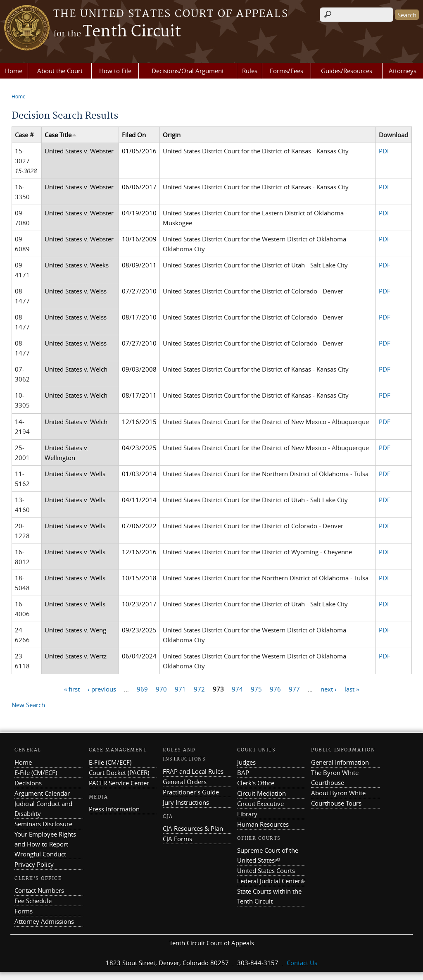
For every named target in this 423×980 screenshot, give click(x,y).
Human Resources (263, 824)
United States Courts (266, 870)
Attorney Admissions (44, 921)
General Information (340, 762)
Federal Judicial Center (271, 881)
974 (237, 689)
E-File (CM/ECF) (36, 773)
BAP (243, 773)
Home (14, 71)
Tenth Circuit (117, 32)
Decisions (28, 783)
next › (329, 689)
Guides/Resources (347, 71)
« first (72, 689)
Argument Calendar (42, 793)
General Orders (185, 782)
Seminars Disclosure (43, 824)
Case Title (61, 135)
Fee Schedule (33, 901)
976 (275, 689)
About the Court (60, 71)
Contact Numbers (39, 890)
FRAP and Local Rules (193, 771)
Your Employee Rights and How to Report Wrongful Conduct (45, 844)
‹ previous (102, 689)
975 (256, 689)
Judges (246, 762)
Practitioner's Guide (191, 792)
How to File (115, 71)
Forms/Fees (286, 71)
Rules (250, 71)
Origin (172, 135)
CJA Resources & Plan (193, 828)
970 (161, 689)
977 (294, 689)
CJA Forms (177, 839)
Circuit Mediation (261, 793)
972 (199, 689)
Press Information (114, 809)
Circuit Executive (260, 804)
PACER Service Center (119, 783)
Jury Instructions (186, 802)
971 (180, 689)
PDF (385, 151)
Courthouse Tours (336, 803)
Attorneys (403, 71)
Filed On (134, 135)
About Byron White (338, 793)
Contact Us (302, 963)
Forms (24, 911)
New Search (28, 705)
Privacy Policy (34, 864)
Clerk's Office (256, 783)
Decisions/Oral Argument (188, 71)
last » (352, 689)
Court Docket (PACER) (119, 773)
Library (247, 814)
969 (142, 689)
